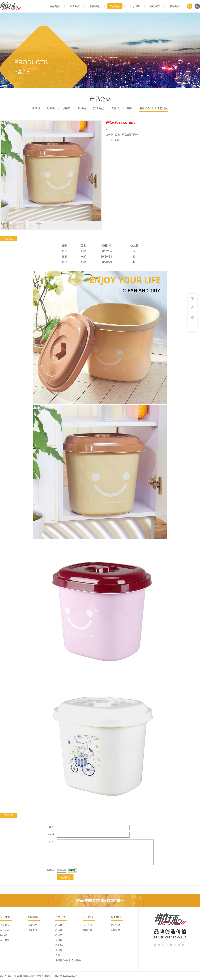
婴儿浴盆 (98, 108)
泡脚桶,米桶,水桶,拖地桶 (154, 108)
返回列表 (134, 135)
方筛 (129, 108)
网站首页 (55, 6)
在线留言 (155, 6)
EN (190, 6)
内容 (51, 842)
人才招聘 (135, 6)
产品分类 (115, 6)
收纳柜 (51, 108)
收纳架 (66, 108)
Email (51, 834)
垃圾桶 (82, 108)
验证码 (50, 870)
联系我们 (175, 6)
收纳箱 (36, 108)
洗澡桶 (115, 108)
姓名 (51, 827)
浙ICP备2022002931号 (66, 976)
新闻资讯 (95, 6)
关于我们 (75, 6)
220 (117, 140)
